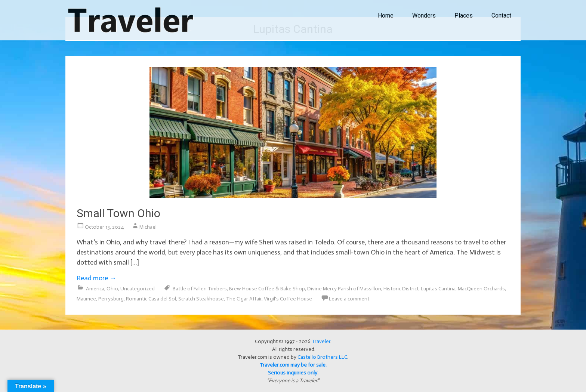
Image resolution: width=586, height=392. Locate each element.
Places (464, 16)
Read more (96, 278)
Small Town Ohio (118, 213)
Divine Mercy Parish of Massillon (344, 289)
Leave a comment (349, 299)
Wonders (424, 16)
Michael (148, 227)
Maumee (86, 299)
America (95, 289)
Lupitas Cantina (438, 289)
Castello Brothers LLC (322, 357)
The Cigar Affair (244, 299)
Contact (501, 16)
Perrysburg (111, 299)
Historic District (401, 289)
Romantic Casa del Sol (151, 299)
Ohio (112, 289)
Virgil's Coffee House (288, 299)
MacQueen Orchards (481, 289)
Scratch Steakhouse (201, 299)
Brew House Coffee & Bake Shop (267, 289)
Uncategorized (138, 289)
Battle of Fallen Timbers (200, 289)
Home (386, 16)
